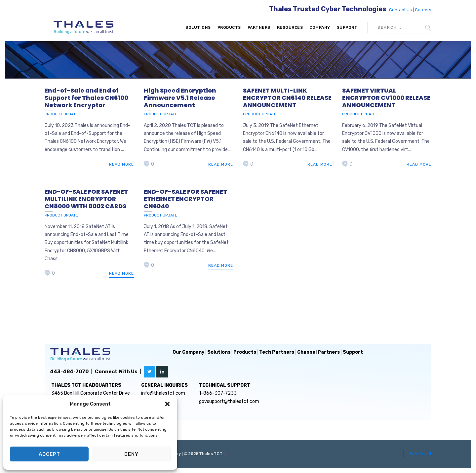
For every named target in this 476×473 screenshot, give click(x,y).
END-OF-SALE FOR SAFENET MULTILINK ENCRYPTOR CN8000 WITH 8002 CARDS (86, 199)
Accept (49, 454)
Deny (131, 454)
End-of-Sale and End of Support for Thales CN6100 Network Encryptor (86, 98)
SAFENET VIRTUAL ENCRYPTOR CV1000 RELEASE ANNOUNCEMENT (386, 98)
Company (320, 27)
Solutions (198, 27)
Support (347, 27)
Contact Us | (402, 10)
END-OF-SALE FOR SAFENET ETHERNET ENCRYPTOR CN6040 (185, 199)
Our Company (188, 352)
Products (229, 27)
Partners (259, 27)
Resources (290, 27)
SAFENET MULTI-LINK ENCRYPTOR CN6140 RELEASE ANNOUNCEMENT (287, 98)
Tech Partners (277, 352)
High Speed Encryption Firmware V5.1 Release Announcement (180, 98)
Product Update (61, 114)
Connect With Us (116, 372)
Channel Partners (318, 352)
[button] (167, 404)
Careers (423, 10)
